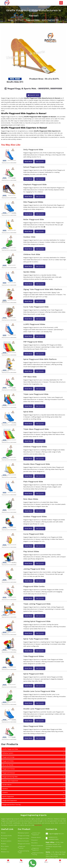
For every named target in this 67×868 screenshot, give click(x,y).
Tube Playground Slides (34, 656)
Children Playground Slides (35, 447)
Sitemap (4, 838)
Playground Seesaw (9, 773)
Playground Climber (9, 769)
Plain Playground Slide (33, 482)
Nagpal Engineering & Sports (33, 815)
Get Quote (40, 161)
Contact (4, 849)
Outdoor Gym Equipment (10, 781)
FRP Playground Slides (33, 342)
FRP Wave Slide (30, 377)
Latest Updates (6, 841)
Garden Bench (7, 785)
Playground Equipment (10, 801)
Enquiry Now (33, 95)
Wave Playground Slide (33, 726)
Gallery (4, 844)
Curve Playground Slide (33, 534)
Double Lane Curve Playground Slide (39, 691)
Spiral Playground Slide (33, 674)
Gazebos (5, 789)
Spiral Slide (28, 412)
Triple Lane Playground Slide (36, 394)
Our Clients (5, 846)
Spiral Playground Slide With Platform (40, 359)
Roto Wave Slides (31, 499)
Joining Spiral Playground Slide (37, 621)
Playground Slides (33, 20)
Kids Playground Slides (33, 202)
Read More (28, 161)
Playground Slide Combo (34, 586)
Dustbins (5, 793)
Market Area (5, 852)
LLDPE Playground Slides (34, 324)
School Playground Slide (34, 167)
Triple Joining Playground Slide (37, 604)
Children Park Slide (32, 254)
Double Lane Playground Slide (36, 709)
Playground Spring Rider (10, 777)
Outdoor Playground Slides (35, 517)
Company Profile (6, 836)
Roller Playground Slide (34, 219)
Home (10, 20)
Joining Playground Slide (34, 569)
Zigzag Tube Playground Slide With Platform (43, 289)
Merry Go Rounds (8, 765)
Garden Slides (29, 272)
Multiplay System (8, 753)
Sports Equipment (8, 797)
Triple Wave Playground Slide (36, 429)
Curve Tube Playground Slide (36, 307)
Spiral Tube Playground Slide (36, 639)
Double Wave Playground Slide (37, 464)
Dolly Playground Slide (33, 150)
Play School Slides (31, 551)
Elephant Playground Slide (35, 184)
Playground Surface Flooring (11, 805)
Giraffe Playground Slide (10, 749)
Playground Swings (8, 757)
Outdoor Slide (29, 237)
